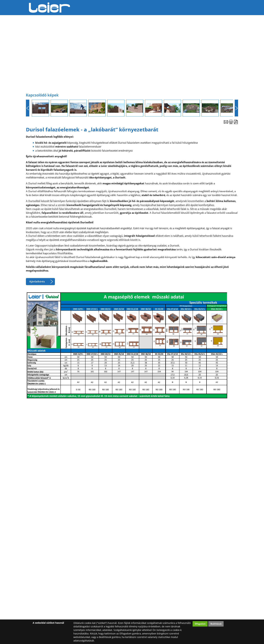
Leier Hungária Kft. (49, 8)
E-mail (226, 122)
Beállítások (216, 624)
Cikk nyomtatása (231, 122)
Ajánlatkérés (37, 282)
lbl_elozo (28, 108)
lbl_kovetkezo (236, 108)
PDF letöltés (236, 122)
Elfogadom (200, 624)
